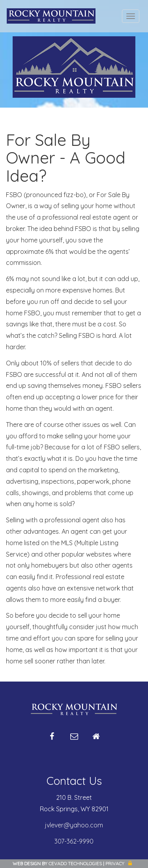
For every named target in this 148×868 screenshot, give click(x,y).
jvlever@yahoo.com (74, 825)
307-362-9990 (74, 841)
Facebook (52, 739)
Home (96, 739)
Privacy (115, 863)
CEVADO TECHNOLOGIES (75, 863)
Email (74, 739)
